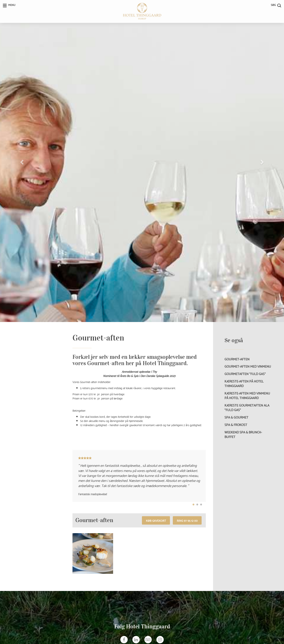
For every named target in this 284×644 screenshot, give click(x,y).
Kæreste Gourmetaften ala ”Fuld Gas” (247, 407)
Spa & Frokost (236, 425)
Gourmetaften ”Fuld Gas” (245, 374)
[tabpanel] (139, 476)
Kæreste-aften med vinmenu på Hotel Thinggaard (247, 395)
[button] (21, 161)
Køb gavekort (156, 520)
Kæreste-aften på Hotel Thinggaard (244, 383)
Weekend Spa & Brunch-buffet (243, 434)
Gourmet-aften (237, 359)
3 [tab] (201, 505)
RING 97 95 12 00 (187, 520)
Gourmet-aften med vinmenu (248, 366)
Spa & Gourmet (236, 417)
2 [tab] (197, 505)
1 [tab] (193, 505)
